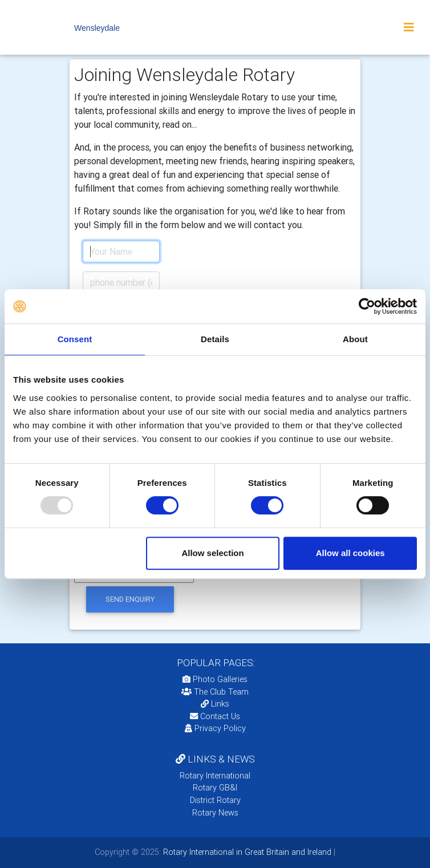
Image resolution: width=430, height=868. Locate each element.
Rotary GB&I (215, 788)
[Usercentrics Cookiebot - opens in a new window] (367, 306)
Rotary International (215, 776)
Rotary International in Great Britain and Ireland (246, 852)
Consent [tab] (75, 339)
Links (215, 704)
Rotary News (215, 813)
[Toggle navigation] (409, 27)
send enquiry (130, 599)
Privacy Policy (215, 728)
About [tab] (355, 339)
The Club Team (215, 692)
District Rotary (215, 800)
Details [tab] (215, 339)
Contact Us (215, 716)
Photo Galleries (215, 679)
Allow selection (212, 553)
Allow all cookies (350, 553)
